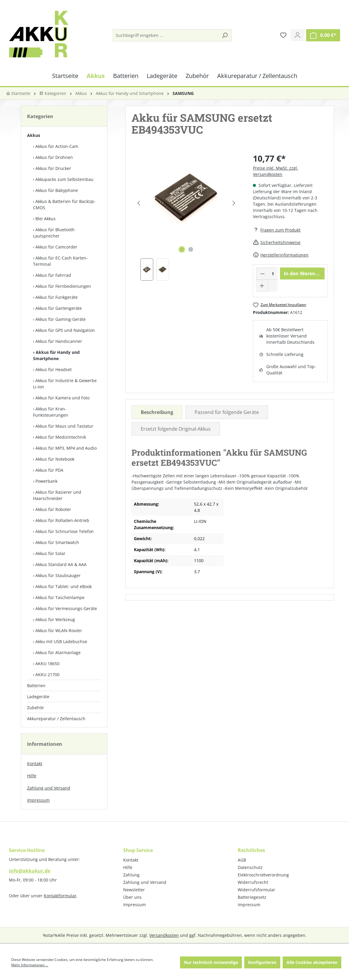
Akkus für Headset (54, 369)
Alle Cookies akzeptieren (312, 962)
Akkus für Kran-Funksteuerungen (51, 412)
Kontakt (35, 763)
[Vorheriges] (138, 203)
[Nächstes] (234, 203)
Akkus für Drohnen (54, 157)
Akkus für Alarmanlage (58, 652)
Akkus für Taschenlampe (60, 597)
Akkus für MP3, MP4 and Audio (66, 448)
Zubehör (36, 708)
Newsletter (134, 890)
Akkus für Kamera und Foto (62, 398)
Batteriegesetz (252, 897)
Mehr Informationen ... (30, 965)
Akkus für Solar (50, 553)
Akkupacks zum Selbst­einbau (64, 179)
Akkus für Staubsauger (58, 575)
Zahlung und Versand (49, 788)
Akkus (34, 135)
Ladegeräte (38, 697)
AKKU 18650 (47, 664)
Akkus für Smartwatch (57, 542)
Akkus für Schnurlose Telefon (65, 531)
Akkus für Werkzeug (55, 619)
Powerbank (46, 481)
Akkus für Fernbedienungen (63, 286)
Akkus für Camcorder (56, 247)
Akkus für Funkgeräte (57, 297)
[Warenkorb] (323, 35)
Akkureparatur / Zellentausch (56, 719)
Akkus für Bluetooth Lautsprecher (54, 233)
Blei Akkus (46, 219)
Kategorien (53, 93)
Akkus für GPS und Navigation (65, 330)
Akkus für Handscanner (59, 341)
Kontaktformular (60, 896)
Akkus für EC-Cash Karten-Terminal (60, 261)
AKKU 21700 (47, 675)
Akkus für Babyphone (57, 190)
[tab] (157, 412)
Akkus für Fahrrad (53, 275)
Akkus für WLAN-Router (59, 630)
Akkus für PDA (49, 470)
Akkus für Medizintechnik (61, 437)
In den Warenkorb (304, 273)
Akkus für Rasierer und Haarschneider (57, 495)
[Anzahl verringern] (262, 274)
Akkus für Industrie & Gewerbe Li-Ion (65, 384)
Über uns (132, 897)
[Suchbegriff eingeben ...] (166, 35)
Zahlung (131, 875)
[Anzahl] (273, 274)
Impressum (38, 800)
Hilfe (32, 776)
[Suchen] (225, 35)
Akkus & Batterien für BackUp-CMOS (64, 204)
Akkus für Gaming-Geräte (61, 319)
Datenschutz (250, 867)
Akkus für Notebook (55, 459)
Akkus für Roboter (53, 509)
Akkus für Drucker (53, 168)
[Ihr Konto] (298, 35)
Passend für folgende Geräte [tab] (227, 412)
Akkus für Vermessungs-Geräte (66, 608)
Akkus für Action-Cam (57, 146)
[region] (186, 217)
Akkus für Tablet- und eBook (64, 586)
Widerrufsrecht (253, 882)
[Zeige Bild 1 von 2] (182, 249)
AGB (242, 860)
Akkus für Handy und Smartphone (56, 355)
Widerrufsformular (256, 890)
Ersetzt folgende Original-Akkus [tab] (176, 429)
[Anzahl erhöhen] (262, 286)
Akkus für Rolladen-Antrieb (62, 520)
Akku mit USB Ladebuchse (61, 641)
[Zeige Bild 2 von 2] (191, 249)
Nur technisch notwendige (211, 962)
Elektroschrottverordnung (263, 875)
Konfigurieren (262, 962)
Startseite (18, 93)
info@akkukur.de (30, 871)
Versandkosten (164, 935)
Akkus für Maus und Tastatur (64, 426)
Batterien (36, 686)
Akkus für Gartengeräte (59, 308)
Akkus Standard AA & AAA (61, 564)
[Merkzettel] (283, 35)
